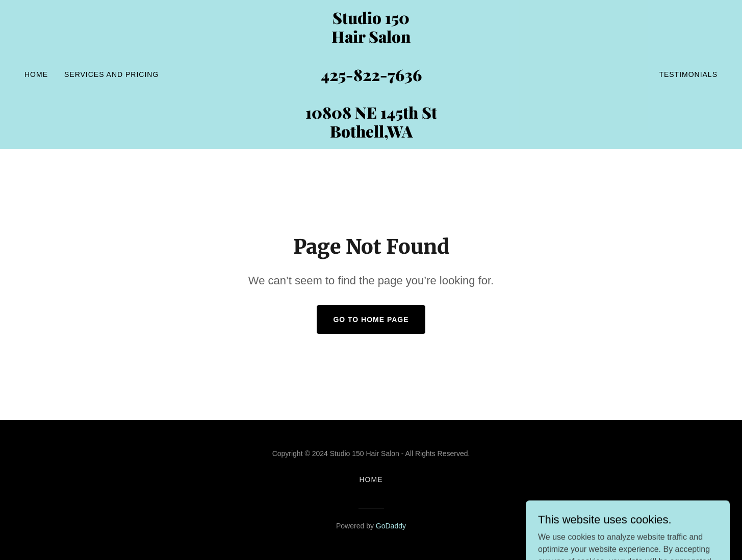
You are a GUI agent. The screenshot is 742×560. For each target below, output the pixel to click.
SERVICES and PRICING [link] (111, 74)
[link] (371, 135)
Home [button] (371, 479)
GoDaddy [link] (391, 526)
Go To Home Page (371, 319)
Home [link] (36, 74)
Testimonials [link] (688, 74)
